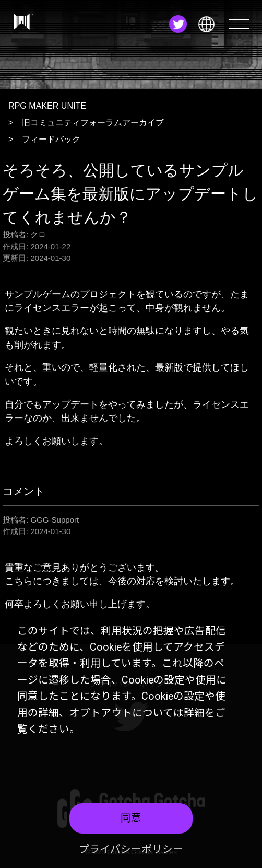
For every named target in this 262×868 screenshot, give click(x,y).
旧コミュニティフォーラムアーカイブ (93, 122)
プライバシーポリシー (131, 849)
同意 (131, 818)
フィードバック (51, 139)
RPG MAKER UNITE (47, 106)
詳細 (194, 713)
